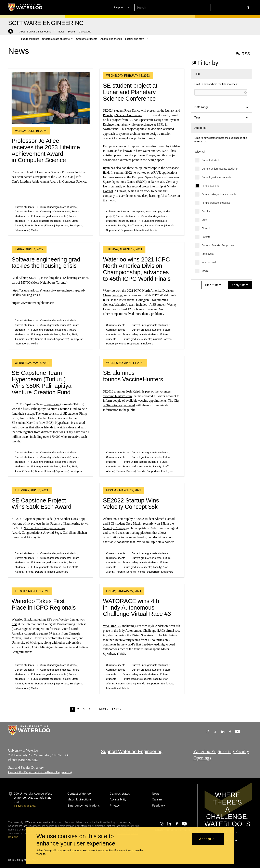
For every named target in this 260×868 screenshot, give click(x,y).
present (152, 110)
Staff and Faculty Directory (26, 767)
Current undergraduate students (220, 169)
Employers (208, 254)
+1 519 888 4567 (25, 806)
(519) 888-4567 (28, 760)
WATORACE (112, 626)
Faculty (206, 211)
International (209, 262)
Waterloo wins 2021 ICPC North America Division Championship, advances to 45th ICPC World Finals (137, 269)
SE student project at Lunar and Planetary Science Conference (130, 92)
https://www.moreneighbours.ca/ (33, 303)
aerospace (138, 211)
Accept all (208, 839)
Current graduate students (216, 177)
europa (157, 211)
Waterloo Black (22, 619)
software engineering (118, 211)
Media (205, 271)
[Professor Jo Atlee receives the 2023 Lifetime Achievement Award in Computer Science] (51, 98)
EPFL (160, 124)
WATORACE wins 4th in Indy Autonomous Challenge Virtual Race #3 (137, 607)
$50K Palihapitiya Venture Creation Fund (50, 409)
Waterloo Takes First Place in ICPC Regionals (44, 604)
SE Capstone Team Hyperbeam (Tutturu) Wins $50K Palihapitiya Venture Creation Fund (42, 382)
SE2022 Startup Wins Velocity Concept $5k (131, 504)
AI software (168, 196)
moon (112, 200)
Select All (200, 152)
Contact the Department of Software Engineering (40, 772)
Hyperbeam (52, 404)
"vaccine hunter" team (117, 396)
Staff (204, 220)
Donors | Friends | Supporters (218, 245)
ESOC (141, 182)
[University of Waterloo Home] (25, 7)
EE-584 (134, 120)
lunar (148, 211)
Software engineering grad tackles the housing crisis (46, 263)
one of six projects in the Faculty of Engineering (49, 523)
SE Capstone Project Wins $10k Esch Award (41, 504)
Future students (211, 186)
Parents (206, 237)
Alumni (206, 228)
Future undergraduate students (219, 194)
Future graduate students (216, 203)
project (116, 120)
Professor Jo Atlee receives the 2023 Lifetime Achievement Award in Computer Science (46, 150)
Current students (211, 160)
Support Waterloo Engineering (132, 751)
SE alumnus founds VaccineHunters (133, 376)
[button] (219, 8)
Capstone (30, 519)
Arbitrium (109, 519)
